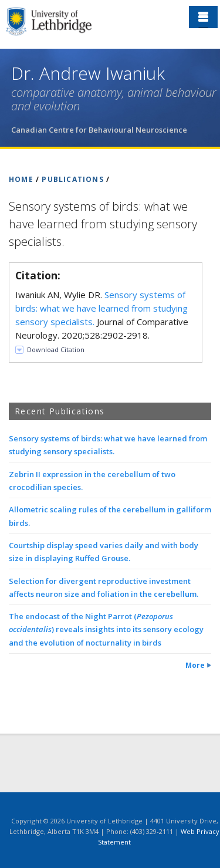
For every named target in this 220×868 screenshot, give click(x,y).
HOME (21, 179)
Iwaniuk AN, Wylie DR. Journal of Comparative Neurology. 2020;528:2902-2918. (102, 315)
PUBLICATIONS (72, 179)
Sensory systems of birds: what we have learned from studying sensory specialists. (101, 308)
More (195, 665)
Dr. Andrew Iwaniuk (88, 73)
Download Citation (56, 349)
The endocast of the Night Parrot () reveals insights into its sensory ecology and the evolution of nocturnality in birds (106, 629)
